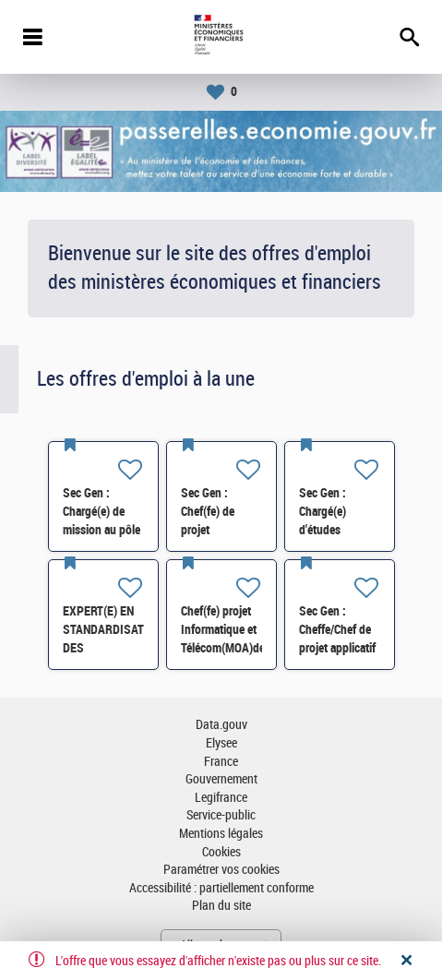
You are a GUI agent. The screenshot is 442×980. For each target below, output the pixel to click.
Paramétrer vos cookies (221, 870)
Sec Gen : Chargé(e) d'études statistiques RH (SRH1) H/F (336, 530)
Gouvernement (221, 779)
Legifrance (221, 798)
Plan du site (221, 906)
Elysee (221, 743)
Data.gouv (221, 725)
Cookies (221, 852)
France (221, 762)
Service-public (221, 815)
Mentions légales (221, 834)
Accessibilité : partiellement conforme (221, 888)
